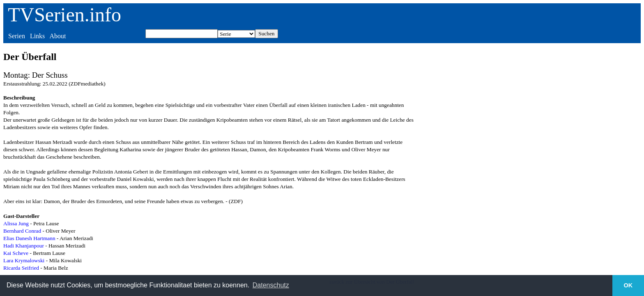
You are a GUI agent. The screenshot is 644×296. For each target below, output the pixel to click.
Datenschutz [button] (271, 285)
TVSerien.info (64, 15)
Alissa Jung (16, 223)
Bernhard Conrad (22, 231)
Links (37, 36)
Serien (17, 36)
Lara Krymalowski (24, 260)
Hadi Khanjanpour (24, 246)
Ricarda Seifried (21, 268)
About (57, 36)
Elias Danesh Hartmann (29, 238)
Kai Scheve (16, 253)
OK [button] (628, 285)
